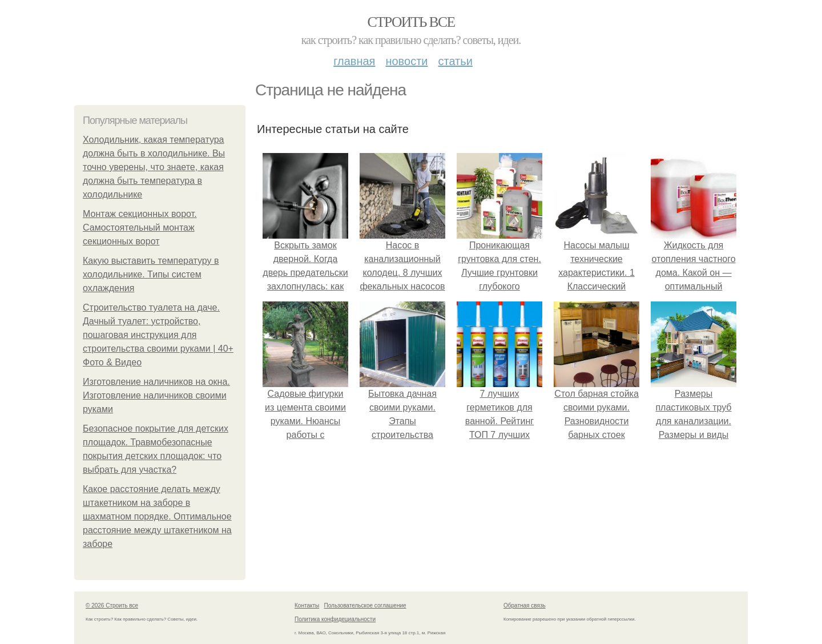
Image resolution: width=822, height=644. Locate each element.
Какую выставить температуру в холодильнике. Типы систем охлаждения (151, 274)
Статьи (455, 61)
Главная (354, 61)
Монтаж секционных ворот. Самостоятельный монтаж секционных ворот (140, 228)
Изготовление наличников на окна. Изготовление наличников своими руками (156, 395)
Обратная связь (525, 605)
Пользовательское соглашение (365, 605)
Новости (406, 61)
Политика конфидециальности (335, 619)
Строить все (411, 22)
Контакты (307, 605)
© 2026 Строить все (112, 605)
